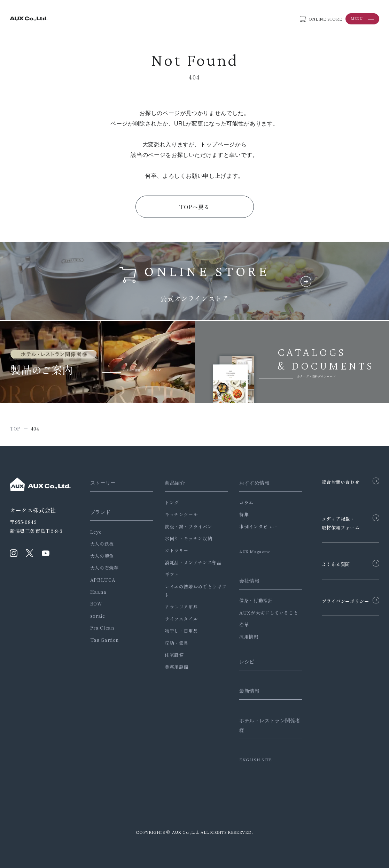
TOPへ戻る (194, 207)
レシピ (242, 662)
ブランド (101, 512)
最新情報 (244, 691)
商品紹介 (173, 482)
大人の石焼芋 (104, 568)
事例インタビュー (252, 527)
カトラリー (173, 550)
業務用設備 (173, 667)
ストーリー (104, 482)
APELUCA (103, 580)
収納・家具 (173, 643)
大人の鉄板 (102, 544)
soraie (98, 616)
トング (169, 502)
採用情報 (243, 637)
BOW (96, 604)
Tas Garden (104, 640)
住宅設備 (171, 655)
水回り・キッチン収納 (185, 538)
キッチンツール (178, 514)
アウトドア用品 (178, 607)
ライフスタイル (178, 619)
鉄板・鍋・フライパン (185, 527)
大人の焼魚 (102, 556)
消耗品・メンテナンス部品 (190, 562)
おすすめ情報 (250, 482)
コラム (240, 502)
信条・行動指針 (250, 600)
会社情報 (244, 581)
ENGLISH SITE (250, 760)
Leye (96, 532)
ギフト (169, 574)
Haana (98, 592)
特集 (238, 514)
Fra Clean (102, 628)
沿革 (238, 625)
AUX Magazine (250, 551)
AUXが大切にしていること (263, 613)
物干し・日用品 (178, 631)
